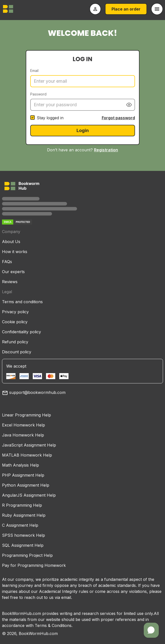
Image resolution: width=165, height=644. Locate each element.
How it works (15, 252)
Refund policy (15, 342)
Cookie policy (15, 322)
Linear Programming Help (26, 415)
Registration (106, 150)
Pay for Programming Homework (34, 565)
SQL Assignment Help (23, 545)
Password (38, 94)
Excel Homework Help (23, 425)
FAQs (7, 262)
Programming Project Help (27, 555)
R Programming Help (22, 505)
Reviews (10, 282)
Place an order (126, 9)
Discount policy (17, 352)
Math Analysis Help (20, 465)
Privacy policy (15, 312)
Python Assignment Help (26, 485)
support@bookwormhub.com (34, 392)
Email (34, 71)
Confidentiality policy (21, 332)
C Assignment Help (20, 525)
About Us (11, 242)
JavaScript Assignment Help (29, 445)
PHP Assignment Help (23, 475)
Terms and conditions (22, 302)
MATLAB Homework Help (27, 455)
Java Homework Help (23, 435)
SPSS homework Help (23, 535)
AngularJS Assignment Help (29, 495)
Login (83, 130)
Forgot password (118, 118)
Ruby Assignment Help (24, 515)
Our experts (13, 272)
